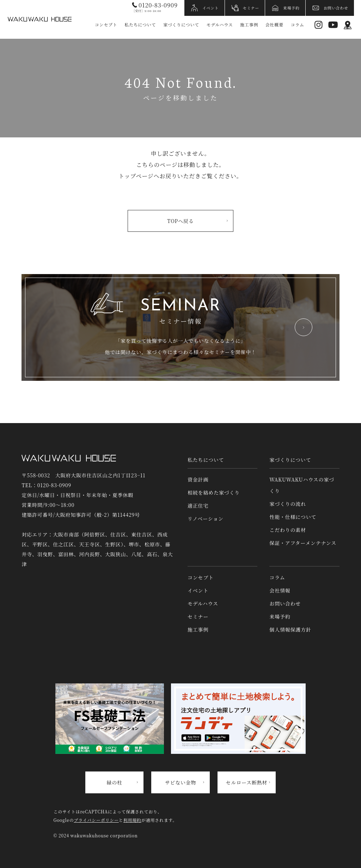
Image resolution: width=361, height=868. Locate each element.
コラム (297, 24)
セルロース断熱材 (247, 782)
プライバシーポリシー (96, 820)
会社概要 (274, 24)
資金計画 (198, 479)
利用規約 (132, 820)
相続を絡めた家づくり (214, 492)
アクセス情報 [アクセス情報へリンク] (348, 25)
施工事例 (249, 24)
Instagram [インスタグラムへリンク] (319, 25)
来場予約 (291, 8)
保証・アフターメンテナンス (303, 543)
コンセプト (106, 24)
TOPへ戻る (180, 221)
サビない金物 (181, 782)
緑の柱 (114, 782)
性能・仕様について (293, 517)
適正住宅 (198, 506)
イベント (211, 8)
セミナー (251, 8)
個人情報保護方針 (290, 630)
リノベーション (206, 519)
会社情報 (280, 590)
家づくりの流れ (288, 504)
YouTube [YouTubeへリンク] (333, 25)
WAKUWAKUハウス (39, 19)
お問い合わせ (336, 8)
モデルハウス (220, 24)
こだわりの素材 (288, 530)
